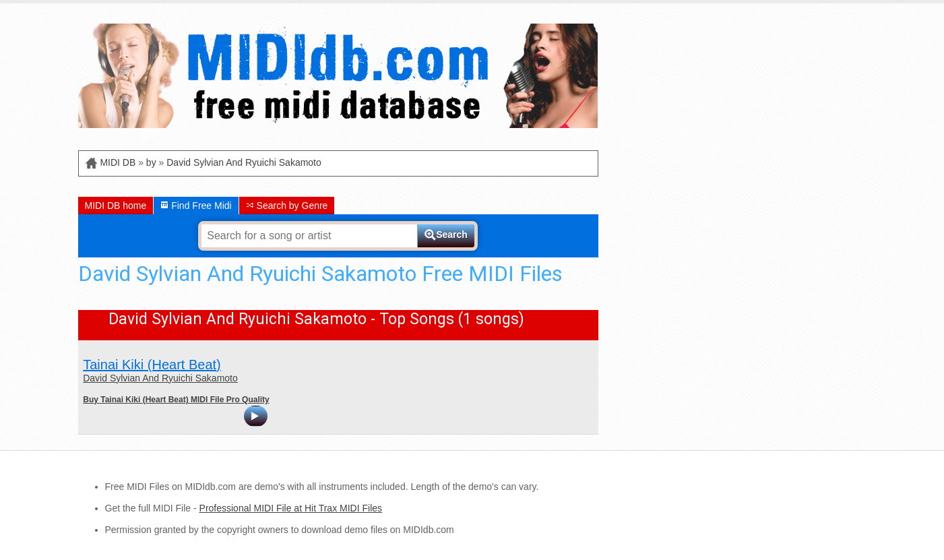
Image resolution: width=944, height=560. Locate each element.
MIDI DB (118, 162)
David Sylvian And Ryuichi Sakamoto (244, 162)
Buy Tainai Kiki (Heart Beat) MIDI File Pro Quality (176, 400)
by (151, 162)
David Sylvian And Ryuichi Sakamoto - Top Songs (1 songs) (316, 319)
